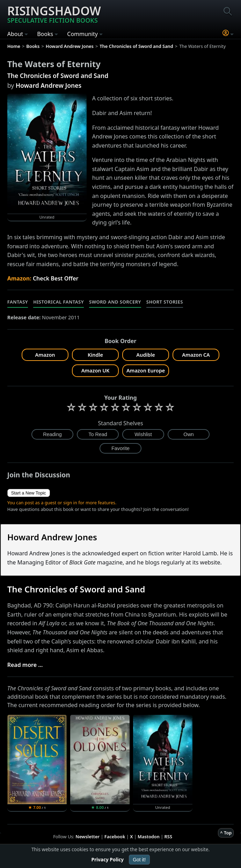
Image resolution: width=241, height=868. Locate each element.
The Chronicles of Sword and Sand (58, 76)
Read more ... (25, 665)
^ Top (226, 833)
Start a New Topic (29, 493)
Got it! (139, 860)
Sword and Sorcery (115, 302)
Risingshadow (54, 14)
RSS (168, 837)
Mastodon (149, 837)
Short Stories (165, 302)
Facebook (115, 837)
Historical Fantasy (59, 302)
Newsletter (87, 837)
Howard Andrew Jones (49, 85)
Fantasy (18, 302)
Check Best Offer (56, 278)
